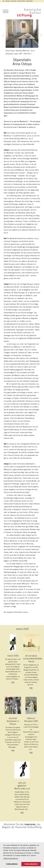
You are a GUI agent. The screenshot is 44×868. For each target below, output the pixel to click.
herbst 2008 (21, 1)
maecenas (14, 1)
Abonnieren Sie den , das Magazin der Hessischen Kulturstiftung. (22, 826)
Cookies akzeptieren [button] (31, 864)
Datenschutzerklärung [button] (11, 858)
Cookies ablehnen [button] (12, 864)
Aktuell (8, 1)
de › (4, 1)
